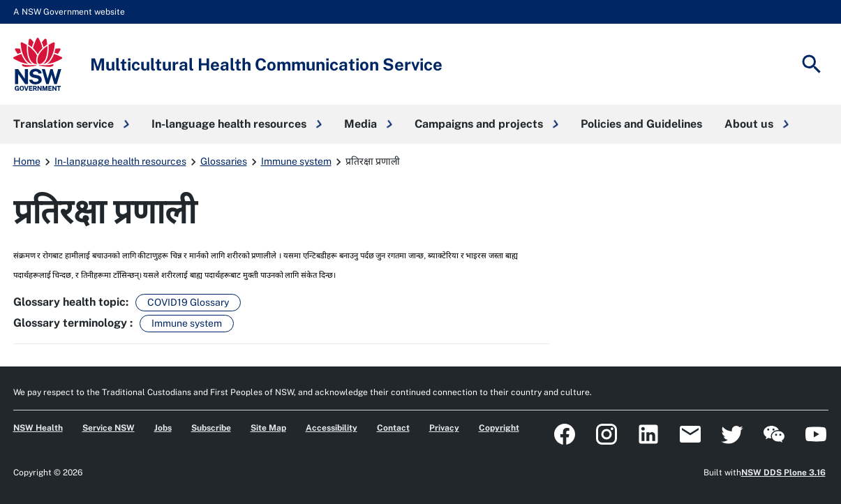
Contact (393, 428)
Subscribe (211, 428)
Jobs (163, 428)
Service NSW (109, 428)
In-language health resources (120, 161)
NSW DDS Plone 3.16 (783, 473)
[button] (71, 124)
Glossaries (224, 161)
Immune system (296, 161)
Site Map (268, 428)
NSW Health (38, 428)
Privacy (444, 428)
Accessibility (332, 428)
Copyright (499, 428)
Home (27, 161)
